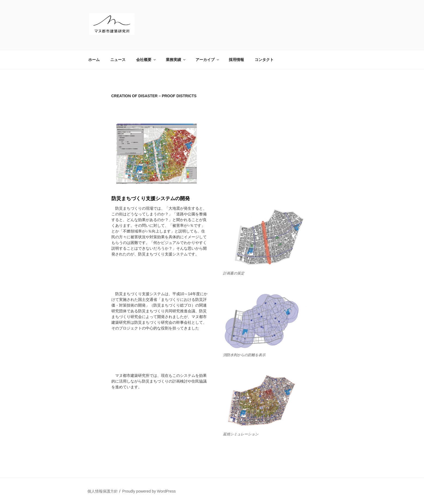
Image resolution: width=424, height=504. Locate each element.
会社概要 (146, 60)
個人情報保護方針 (103, 491)
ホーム (94, 60)
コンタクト (264, 60)
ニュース (118, 60)
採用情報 (236, 60)
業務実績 (176, 60)
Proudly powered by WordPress (149, 491)
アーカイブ (208, 60)
